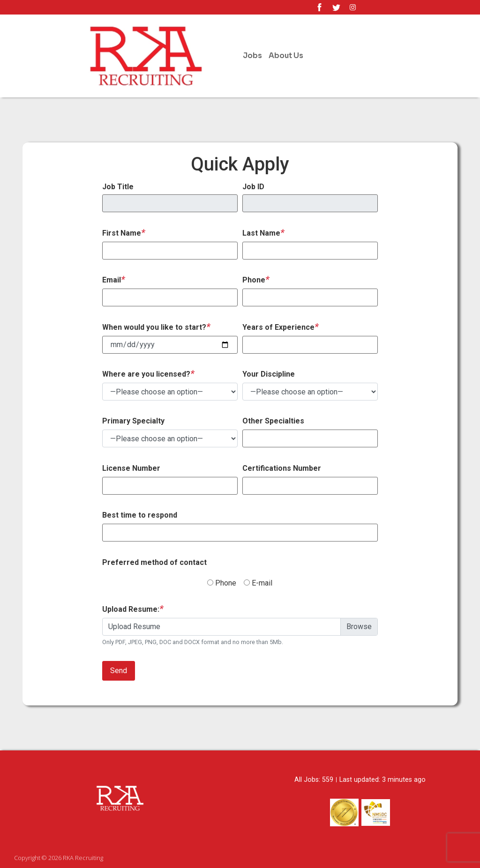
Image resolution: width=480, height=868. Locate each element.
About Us (286, 56)
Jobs (252, 56)
